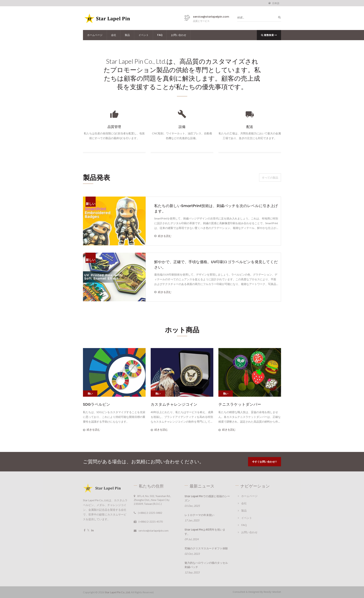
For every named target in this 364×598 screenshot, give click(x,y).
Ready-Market (272, 592)
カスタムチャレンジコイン (174, 404)
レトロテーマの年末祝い (199, 515)
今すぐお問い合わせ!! (265, 462)
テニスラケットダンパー (240, 404)
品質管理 (114, 127)
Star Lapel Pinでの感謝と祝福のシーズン (207, 498)
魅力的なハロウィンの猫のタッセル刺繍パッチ (206, 565)
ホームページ (95, 35)
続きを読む (163, 236)
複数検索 (269, 35)
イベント (144, 35)
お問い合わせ (179, 35)
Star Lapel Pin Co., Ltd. (118, 592)
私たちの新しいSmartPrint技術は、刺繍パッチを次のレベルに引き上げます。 (216, 209)
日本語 (276, 3)
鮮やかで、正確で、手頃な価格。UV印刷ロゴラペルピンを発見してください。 (216, 265)
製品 (127, 35)
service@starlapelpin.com (211, 17)
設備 (182, 127)
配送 (250, 127)
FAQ (160, 35)
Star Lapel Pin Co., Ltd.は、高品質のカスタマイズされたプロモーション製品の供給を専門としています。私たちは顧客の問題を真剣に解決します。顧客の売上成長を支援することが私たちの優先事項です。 (182, 74)
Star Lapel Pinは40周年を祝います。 (205, 532)
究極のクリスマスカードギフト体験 (206, 548)
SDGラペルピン (97, 404)
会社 (114, 35)
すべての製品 (270, 178)
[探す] (279, 17)
